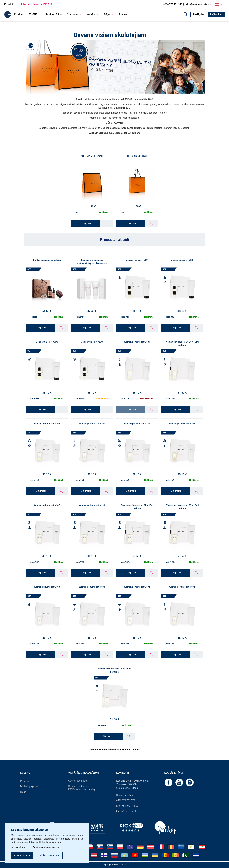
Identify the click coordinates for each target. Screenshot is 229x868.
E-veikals (19, 14)
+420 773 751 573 (173, 4)
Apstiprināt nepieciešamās (48, 847)
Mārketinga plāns (29, 786)
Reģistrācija (26, 781)
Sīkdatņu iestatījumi (51, 855)
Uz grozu (86, 223)
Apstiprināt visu (23, 855)
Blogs (23, 792)
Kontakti (9, 4)
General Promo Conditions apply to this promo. (115, 750)
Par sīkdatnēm (19, 847)
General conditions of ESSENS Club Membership (82, 788)
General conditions (78, 781)
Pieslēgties (198, 14)
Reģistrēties (216, 14)
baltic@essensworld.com (198, 4)
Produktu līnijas (54, 14)
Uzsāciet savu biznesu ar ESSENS (34, 4)
